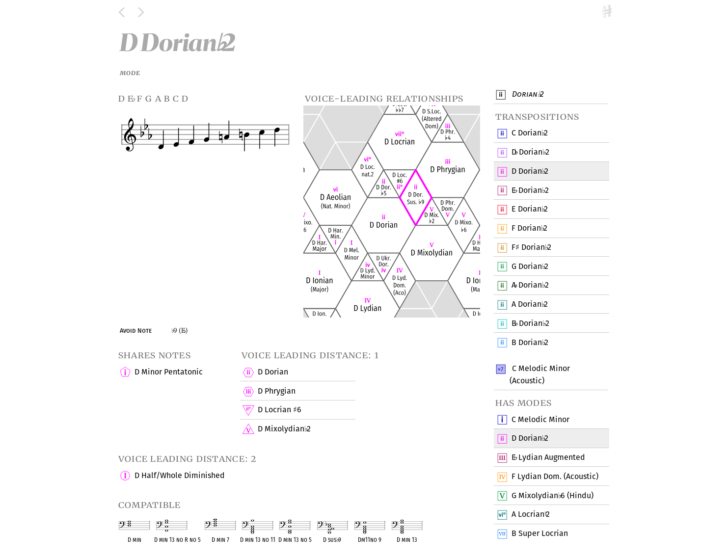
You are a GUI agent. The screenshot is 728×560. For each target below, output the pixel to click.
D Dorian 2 (530, 153)
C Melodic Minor (540, 420)
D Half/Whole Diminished (179, 476)
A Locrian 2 (531, 515)
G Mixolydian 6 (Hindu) (553, 496)
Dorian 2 (527, 95)
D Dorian (273, 373)
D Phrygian (276, 392)
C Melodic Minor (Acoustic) (540, 374)
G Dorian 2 (530, 267)
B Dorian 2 (530, 324)
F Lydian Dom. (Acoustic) (555, 477)
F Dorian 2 (529, 229)
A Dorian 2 (530, 286)
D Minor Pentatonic (168, 373)
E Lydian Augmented (548, 458)
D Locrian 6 (279, 410)
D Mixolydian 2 (284, 429)
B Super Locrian (539, 534)
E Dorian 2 (530, 190)
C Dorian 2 (530, 133)
